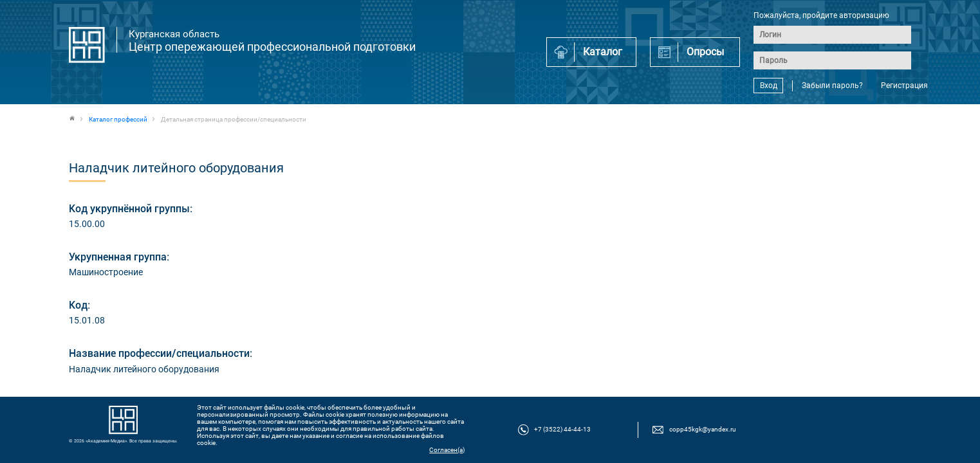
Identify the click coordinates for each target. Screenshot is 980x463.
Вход (769, 86)
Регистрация (904, 86)
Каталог (603, 52)
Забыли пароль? (832, 86)
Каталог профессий (118, 119)
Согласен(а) (447, 450)
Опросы (705, 52)
